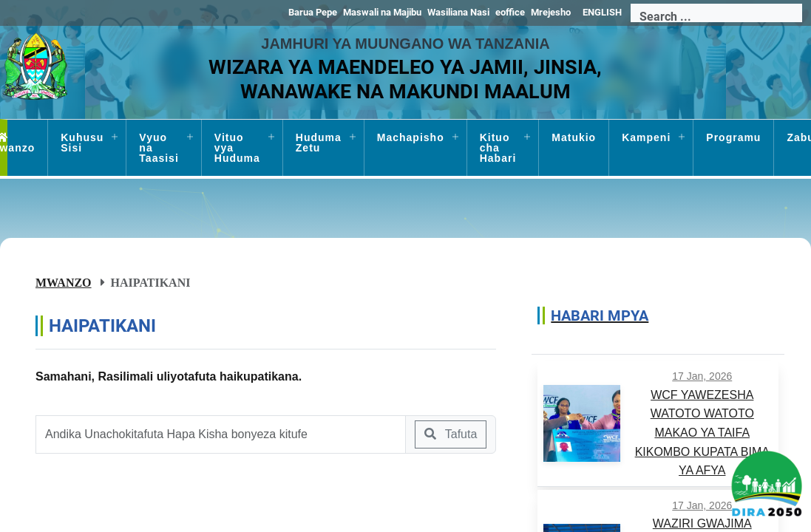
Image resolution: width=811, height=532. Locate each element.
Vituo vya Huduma (237, 148)
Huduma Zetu (319, 143)
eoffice (510, 12)
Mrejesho (551, 12)
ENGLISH (602, 12)
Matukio (574, 137)
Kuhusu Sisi (82, 143)
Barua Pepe (313, 12)
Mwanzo (64, 282)
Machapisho (411, 137)
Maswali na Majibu (382, 12)
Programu (733, 137)
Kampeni (646, 137)
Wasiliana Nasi (458, 12)
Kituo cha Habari (498, 148)
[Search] (716, 17)
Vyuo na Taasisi (159, 148)
